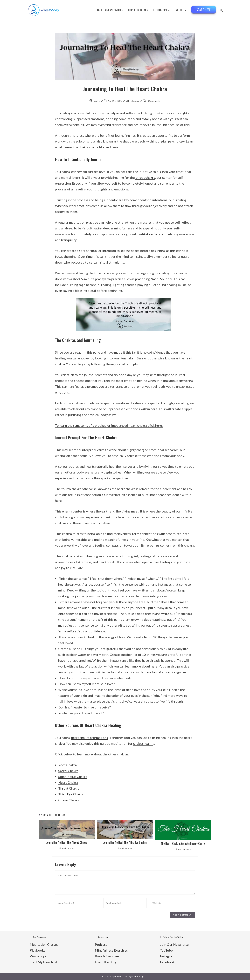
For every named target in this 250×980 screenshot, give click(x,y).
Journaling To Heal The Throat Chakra (67, 843)
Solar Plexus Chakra (73, 777)
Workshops (38, 956)
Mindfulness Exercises (111, 950)
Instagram (167, 956)
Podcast (101, 944)
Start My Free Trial (43, 962)
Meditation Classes (44, 944)
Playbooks (38, 950)
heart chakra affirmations (90, 738)
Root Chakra (67, 765)
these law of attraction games (165, 672)
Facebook (167, 962)
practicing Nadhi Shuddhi (154, 279)
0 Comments (154, 101)
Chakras (135, 101)
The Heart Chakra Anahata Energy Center (183, 844)
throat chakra (145, 177)
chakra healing (144, 743)
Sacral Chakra (68, 771)
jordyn (97, 101)
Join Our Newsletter (175, 944)
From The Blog (106, 962)
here (154, 666)
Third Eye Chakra (71, 794)
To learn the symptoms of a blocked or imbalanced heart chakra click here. (109, 425)
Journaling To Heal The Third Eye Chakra (125, 843)
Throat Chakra (69, 788)
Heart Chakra (68, 782)
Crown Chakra (69, 800)
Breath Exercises (107, 956)
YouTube (166, 950)
